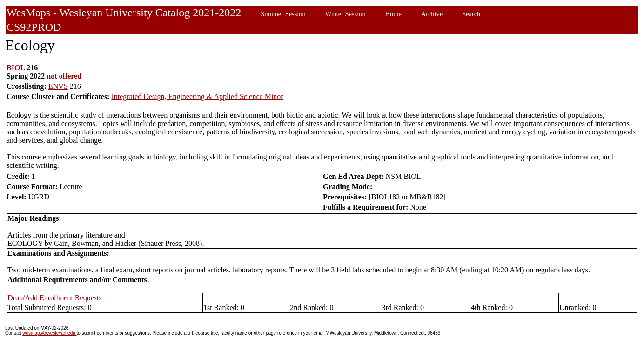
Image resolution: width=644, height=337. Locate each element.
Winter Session (345, 14)
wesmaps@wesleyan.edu (49, 333)
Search (471, 14)
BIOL (16, 68)
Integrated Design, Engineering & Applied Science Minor (197, 96)
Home (393, 14)
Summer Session (283, 14)
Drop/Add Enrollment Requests (55, 298)
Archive (432, 14)
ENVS (58, 86)
